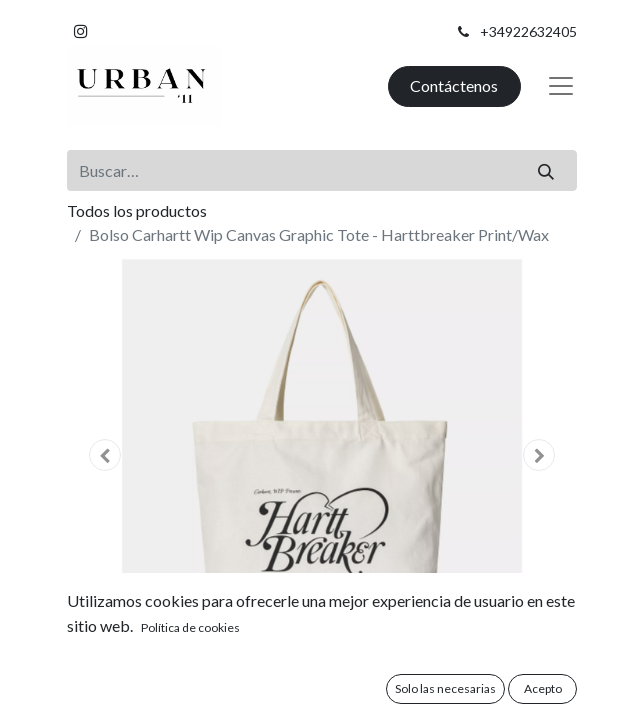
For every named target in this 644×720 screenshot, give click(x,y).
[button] (105, 455)
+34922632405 (528, 31)
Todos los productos (137, 210)
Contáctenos (454, 85)
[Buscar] (546, 170)
